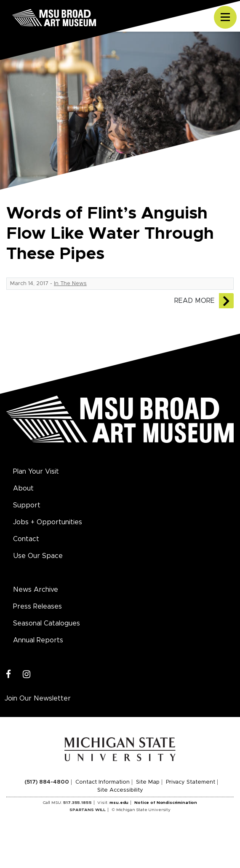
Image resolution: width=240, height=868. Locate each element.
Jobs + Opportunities (48, 522)
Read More (195, 301)
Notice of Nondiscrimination (166, 803)
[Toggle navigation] (225, 17)
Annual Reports (38, 640)
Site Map (148, 782)
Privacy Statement (191, 782)
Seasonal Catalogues (47, 623)
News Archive (36, 590)
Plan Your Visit (36, 472)
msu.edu (119, 803)
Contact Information (103, 782)
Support (27, 505)
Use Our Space (38, 556)
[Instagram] (27, 675)
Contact (26, 539)
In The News (70, 284)
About (23, 488)
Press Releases (37, 607)
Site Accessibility (120, 790)
